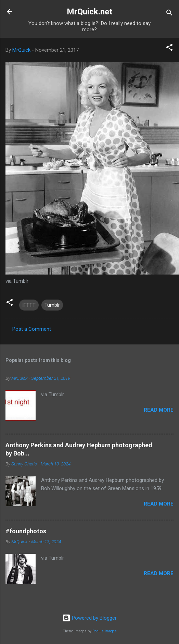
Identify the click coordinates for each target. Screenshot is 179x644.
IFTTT (29, 305)
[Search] (169, 14)
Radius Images (105, 631)
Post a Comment (32, 329)
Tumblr (52, 305)
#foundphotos (26, 531)
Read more (159, 410)
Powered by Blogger (89, 618)
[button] (169, 48)
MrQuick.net (89, 12)
